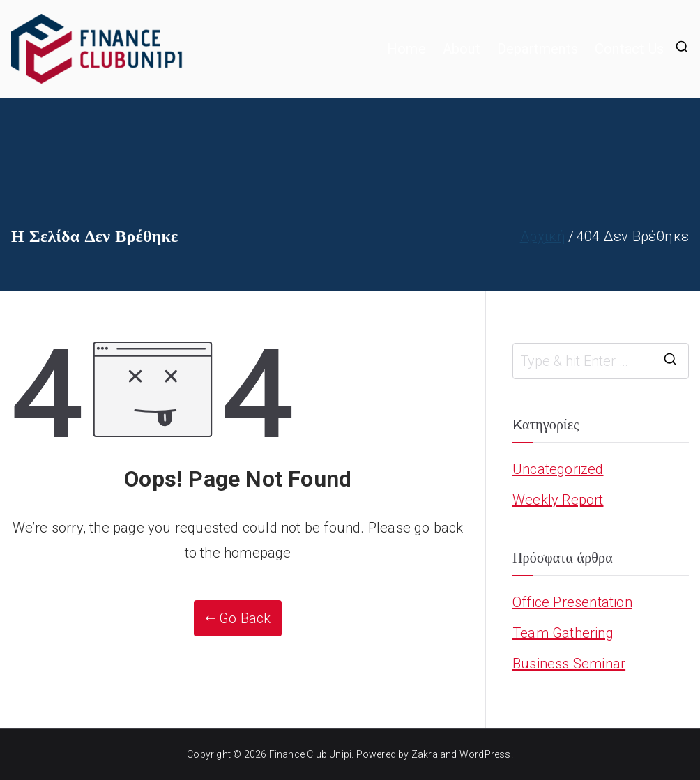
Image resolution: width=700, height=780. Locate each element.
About (462, 49)
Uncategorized (558, 469)
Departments (538, 49)
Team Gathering (563, 633)
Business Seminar (569, 664)
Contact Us (629, 49)
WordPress (485, 754)
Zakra (425, 754)
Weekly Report (558, 500)
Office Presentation (572, 602)
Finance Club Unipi (311, 754)
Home (406, 49)
